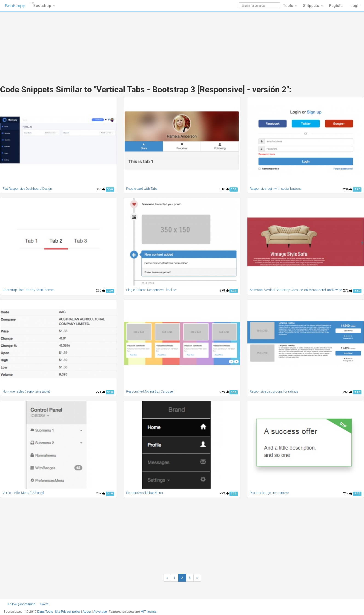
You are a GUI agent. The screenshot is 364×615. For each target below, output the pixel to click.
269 (224, 392)
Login (356, 6)
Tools (290, 6)
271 (100, 392)
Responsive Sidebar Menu (145, 493)
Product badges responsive (269, 493)
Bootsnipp (15, 6)
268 (348, 392)
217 (348, 493)
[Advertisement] (148, 44)
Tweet (44, 604)
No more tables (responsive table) (26, 391)
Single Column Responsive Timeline (151, 290)
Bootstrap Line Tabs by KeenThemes (28, 290)
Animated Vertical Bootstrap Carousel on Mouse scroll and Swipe (296, 290)
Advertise (100, 612)
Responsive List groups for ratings (274, 391)
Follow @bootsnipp (22, 604)
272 (348, 290)
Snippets (313, 6)
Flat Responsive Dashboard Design (27, 189)
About (87, 612)
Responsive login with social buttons (276, 189)
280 (100, 290)
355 (100, 189)
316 (224, 189)
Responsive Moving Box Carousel (150, 391)
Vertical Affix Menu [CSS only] (23, 493)
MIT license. (149, 612)
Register (337, 6)
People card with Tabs (142, 189)
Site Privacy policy (68, 612)
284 (348, 189)
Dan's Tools (45, 612)
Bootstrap (43, 4)
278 (224, 290)
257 (100, 493)
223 (224, 493)
